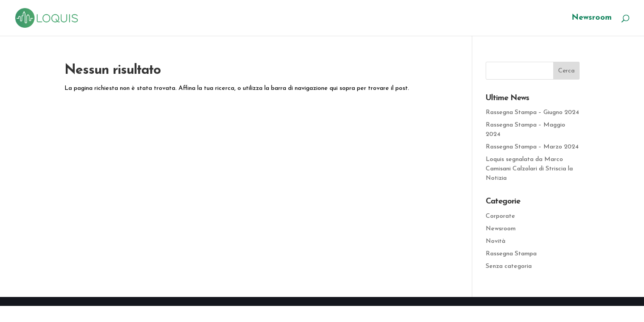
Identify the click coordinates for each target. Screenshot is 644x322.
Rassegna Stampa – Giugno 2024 (532, 112)
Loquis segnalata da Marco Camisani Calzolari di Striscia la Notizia (529, 169)
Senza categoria (509, 266)
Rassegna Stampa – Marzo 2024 (532, 147)
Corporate (500, 216)
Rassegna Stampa (511, 254)
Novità (496, 241)
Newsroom (592, 18)
